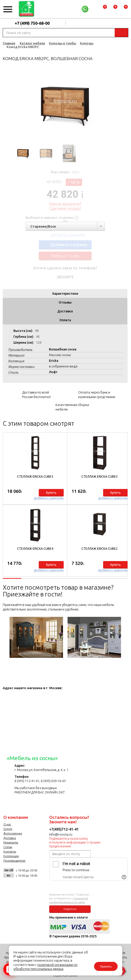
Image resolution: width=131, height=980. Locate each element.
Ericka (54, 361)
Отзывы (65, 302)
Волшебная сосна (63, 349)
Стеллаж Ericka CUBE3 (99, 477)
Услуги (8, 829)
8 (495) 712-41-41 (27, 781)
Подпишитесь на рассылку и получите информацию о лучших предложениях (75, 842)
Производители (14, 861)
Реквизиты (11, 842)
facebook (19, 886)
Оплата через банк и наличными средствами (97, 395)
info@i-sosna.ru (61, 834)
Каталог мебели (32, 43)
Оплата (65, 320)
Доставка (65, 311)
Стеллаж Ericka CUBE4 (35, 549)
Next (118, 105)
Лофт (53, 372)
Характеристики (65, 294)
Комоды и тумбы (63, 43)
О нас (7, 824)
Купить (51, 493)
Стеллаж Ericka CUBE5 (35, 477)
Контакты (10, 851)
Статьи (8, 847)
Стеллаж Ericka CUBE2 (99, 549)
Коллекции (11, 856)
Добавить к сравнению (49, 498)
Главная (9, 43)
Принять (106, 967)
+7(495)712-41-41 (64, 829)
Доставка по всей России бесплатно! (36, 395)
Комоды (87, 43)
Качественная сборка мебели (72, 407)
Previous (12, 105)
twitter (30, 886)
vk (8, 886)
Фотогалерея (13, 833)
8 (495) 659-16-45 (53, 781)
